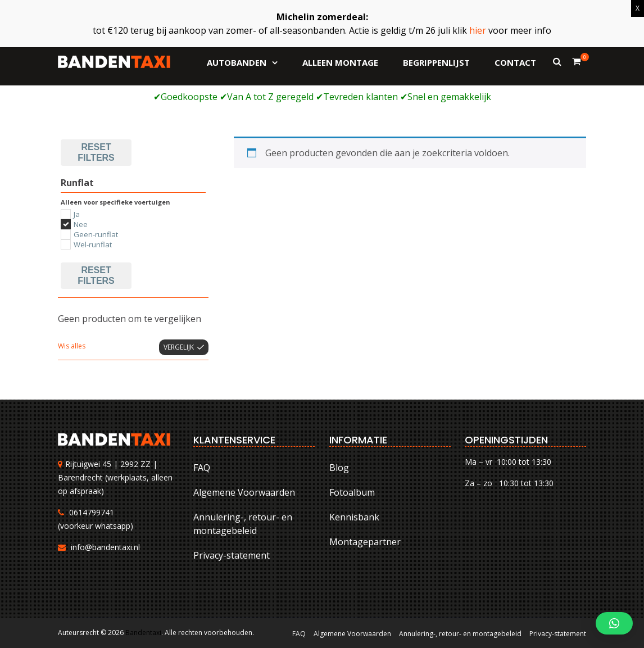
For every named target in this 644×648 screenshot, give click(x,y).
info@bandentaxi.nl (105, 547)
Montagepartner (365, 542)
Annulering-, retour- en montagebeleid (243, 524)
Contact (515, 62)
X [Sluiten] (638, 8)
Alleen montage (340, 62)
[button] (614, 623)
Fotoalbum (352, 492)
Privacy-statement (232, 555)
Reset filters (96, 152)
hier (478, 30)
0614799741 (92, 512)
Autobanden (237, 62)
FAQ (202, 468)
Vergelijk (179, 347)
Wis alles (72, 346)
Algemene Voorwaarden (244, 492)
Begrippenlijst (436, 62)
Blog (339, 468)
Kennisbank (354, 517)
